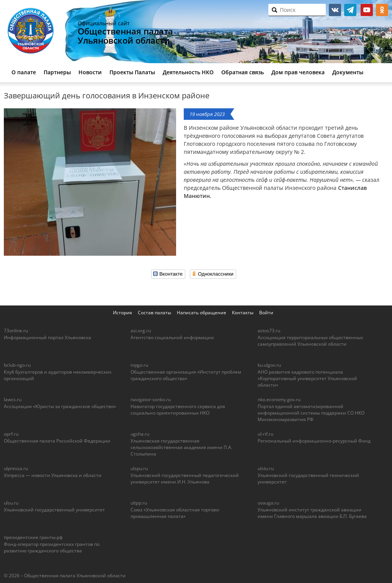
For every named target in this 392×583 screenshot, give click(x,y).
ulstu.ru (266, 468)
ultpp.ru (139, 503)
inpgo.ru (139, 365)
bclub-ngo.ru (17, 365)
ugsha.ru (140, 434)
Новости (90, 72)
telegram (350, 10)
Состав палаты (154, 313)
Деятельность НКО (188, 72)
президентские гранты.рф (33, 537)
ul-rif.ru (265, 434)
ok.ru (382, 10)
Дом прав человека (298, 72)
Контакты (243, 313)
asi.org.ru (141, 331)
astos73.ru (269, 331)
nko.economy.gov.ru (279, 399)
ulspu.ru (139, 468)
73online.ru (16, 331)
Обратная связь (243, 72)
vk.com (335, 10)
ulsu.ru (11, 503)
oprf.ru (11, 434)
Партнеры (57, 72)
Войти (266, 313)
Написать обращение (202, 313)
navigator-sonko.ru (151, 399)
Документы (348, 72)
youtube (367, 10)
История (122, 313)
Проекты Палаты (132, 72)
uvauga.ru (268, 503)
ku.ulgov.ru (269, 365)
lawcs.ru (13, 399)
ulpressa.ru (16, 468)
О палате (24, 72)
